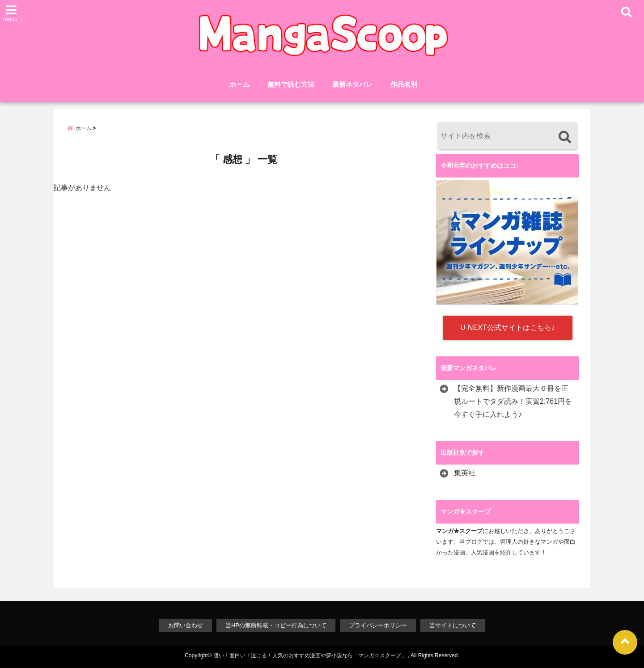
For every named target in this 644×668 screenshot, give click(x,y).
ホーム (239, 84)
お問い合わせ (186, 625)
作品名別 (404, 84)
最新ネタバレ (352, 84)
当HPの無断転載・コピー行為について (276, 625)
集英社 (465, 473)
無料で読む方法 (291, 84)
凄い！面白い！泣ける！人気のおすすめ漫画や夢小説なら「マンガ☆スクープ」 (310, 655)
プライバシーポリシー (378, 625)
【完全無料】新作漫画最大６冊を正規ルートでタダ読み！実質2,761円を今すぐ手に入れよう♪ (513, 401)
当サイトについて (453, 625)
